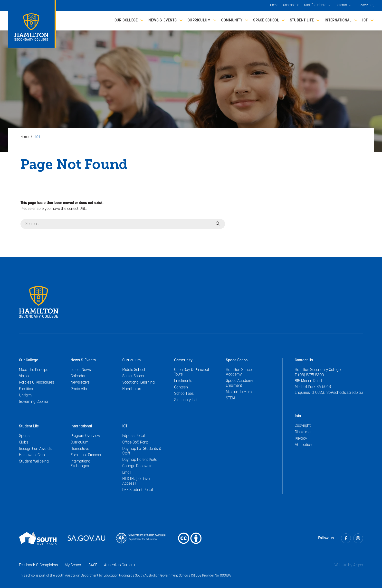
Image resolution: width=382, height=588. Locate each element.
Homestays (80, 449)
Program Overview (85, 436)
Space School (237, 360)
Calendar (78, 376)
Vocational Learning (138, 383)
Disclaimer (303, 432)
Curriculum (131, 360)
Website (341, 565)
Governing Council (34, 402)
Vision (24, 376)
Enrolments (183, 381)
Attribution (303, 445)
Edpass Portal (134, 436)
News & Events (83, 360)
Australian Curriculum (122, 565)
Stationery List (186, 400)
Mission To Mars (239, 392)
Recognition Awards (35, 449)
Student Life (29, 426)
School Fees (184, 394)
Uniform (25, 395)
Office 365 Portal (136, 443)
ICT (125, 426)
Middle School (134, 370)
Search (366, 5)
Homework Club (32, 455)
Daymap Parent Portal (140, 460)
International (81, 426)
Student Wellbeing (34, 462)
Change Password (137, 466)
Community (183, 360)
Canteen (181, 387)
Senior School (133, 376)
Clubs (24, 443)
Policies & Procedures (37, 383)
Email (127, 473)
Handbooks (132, 389)
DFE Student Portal (138, 490)
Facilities (26, 389)
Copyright (303, 426)
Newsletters (80, 383)
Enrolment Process (86, 455)
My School (73, 565)
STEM (230, 398)
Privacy (301, 439)
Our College (29, 360)
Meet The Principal (34, 370)
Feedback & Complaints (38, 565)
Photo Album (81, 389)
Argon (358, 565)
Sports (24, 436)
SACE (93, 565)
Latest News (81, 370)
